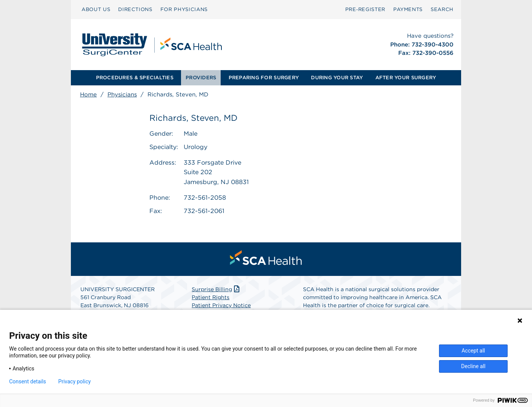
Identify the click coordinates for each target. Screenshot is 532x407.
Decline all (473, 366)
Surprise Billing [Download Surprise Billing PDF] (216, 289)
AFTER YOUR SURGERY (406, 78)
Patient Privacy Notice (221, 305)
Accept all (473, 351)
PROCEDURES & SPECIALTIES (135, 78)
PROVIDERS (201, 78)
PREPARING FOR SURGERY (264, 78)
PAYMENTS (408, 9)
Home (88, 95)
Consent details (28, 381)
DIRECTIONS (135, 9)
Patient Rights (211, 297)
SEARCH (442, 9)
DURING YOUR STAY (337, 78)
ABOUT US (96, 9)
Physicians (122, 95)
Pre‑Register (365, 9)
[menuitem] (96, 10)
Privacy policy (75, 381)
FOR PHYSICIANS (184, 9)
